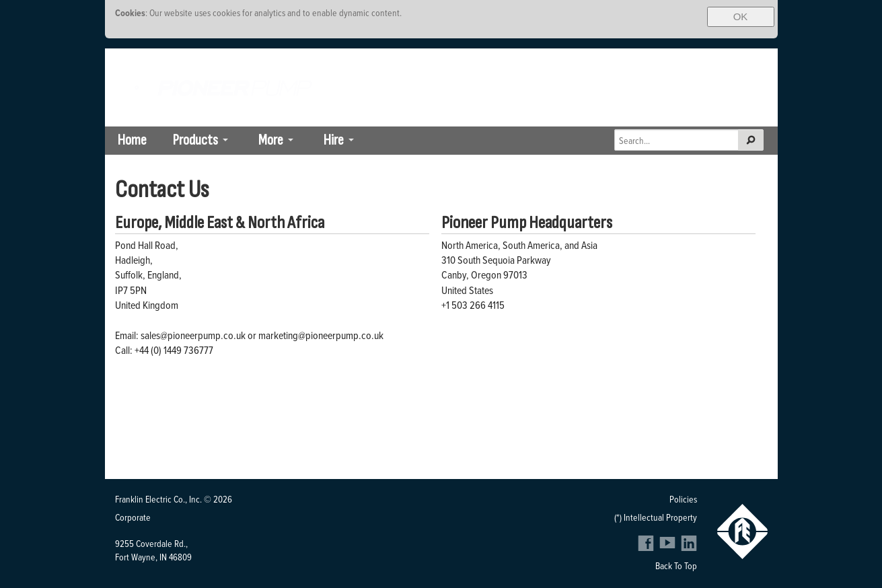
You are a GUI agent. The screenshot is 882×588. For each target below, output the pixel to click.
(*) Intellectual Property (656, 517)
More (271, 140)
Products (195, 140)
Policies (683, 499)
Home (132, 140)
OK (741, 16)
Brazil (690, 59)
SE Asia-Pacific (744, 59)
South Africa (639, 59)
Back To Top (676, 565)
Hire (334, 140)
